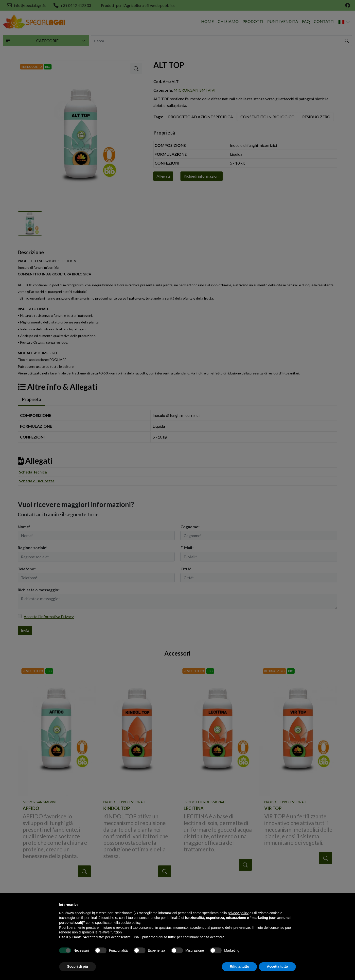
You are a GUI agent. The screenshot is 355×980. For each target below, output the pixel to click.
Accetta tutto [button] (277, 966)
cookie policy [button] (131, 923)
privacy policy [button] (238, 913)
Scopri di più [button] (78, 966)
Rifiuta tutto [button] (240, 966)
